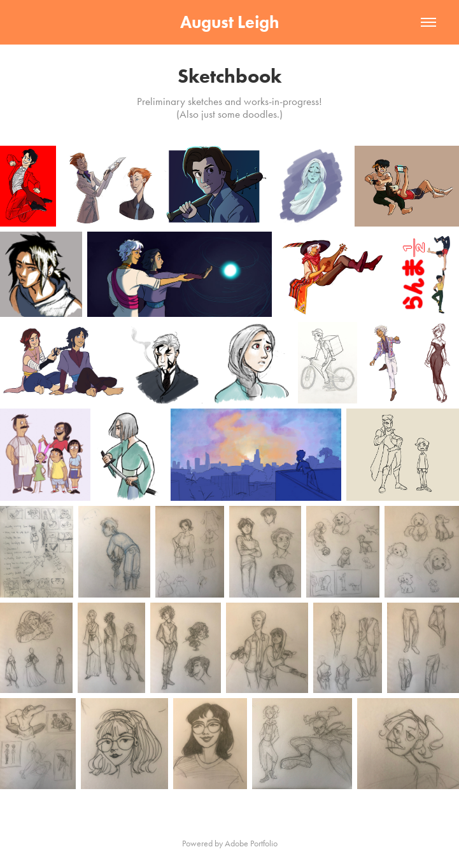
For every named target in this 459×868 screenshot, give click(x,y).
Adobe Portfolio (251, 843)
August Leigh (230, 22)
